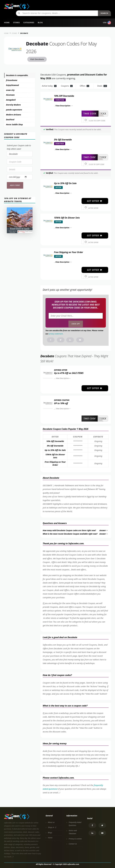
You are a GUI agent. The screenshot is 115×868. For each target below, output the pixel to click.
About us (51, 822)
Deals (102, 86)
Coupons (67, 86)
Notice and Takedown (73, 832)
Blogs (50, 833)
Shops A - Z (52, 827)
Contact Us (73, 844)
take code (90, 114)
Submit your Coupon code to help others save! (19, 147)
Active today (49, 86)
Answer (104, 530)
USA (107, 23)
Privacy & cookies (75, 839)
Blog (40, 22)
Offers (84, 86)
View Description (63, 378)
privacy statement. (56, 334)
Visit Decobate (37, 59)
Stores (16, 22)
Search (104, 13)
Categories (29, 22)
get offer (95, 201)
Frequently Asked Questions (75, 824)
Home (7, 22)
